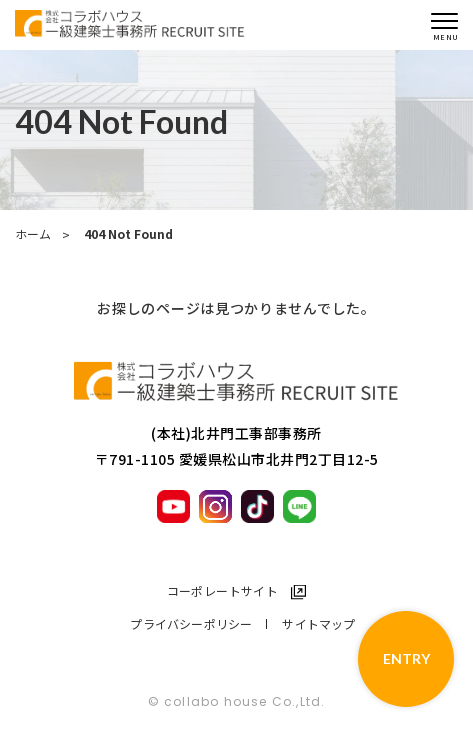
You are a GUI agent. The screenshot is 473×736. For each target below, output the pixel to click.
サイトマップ (318, 624)
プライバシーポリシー (191, 624)
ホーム (33, 234)
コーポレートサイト (223, 591)
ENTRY (406, 658)
